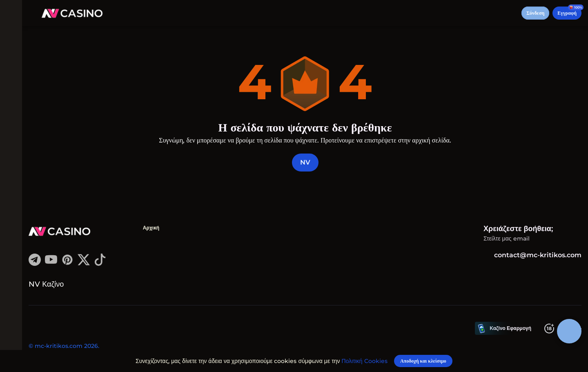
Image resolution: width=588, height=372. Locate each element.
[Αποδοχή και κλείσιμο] (423, 361)
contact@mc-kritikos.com (532, 255)
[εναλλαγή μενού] (13, 13)
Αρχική (154, 228)
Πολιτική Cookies (366, 361)
